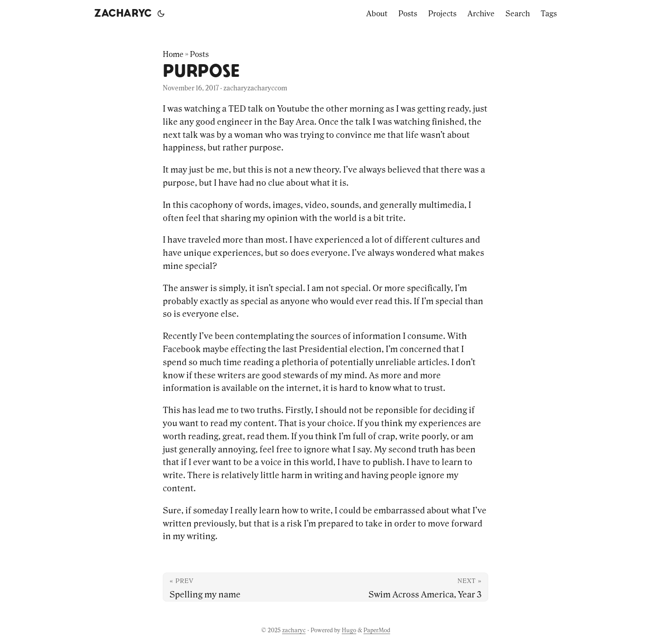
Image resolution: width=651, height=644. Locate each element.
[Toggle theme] (161, 14)
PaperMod (377, 630)
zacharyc (123, 14)
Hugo (349, 630)
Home (173, 54)
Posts (199, 54)
